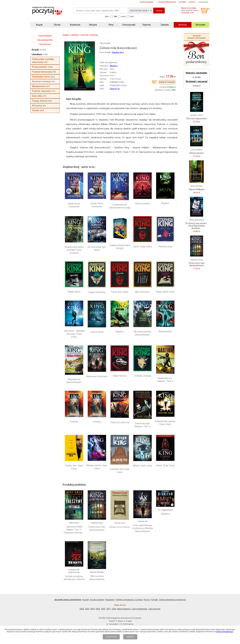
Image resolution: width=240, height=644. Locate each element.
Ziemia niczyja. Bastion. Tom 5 (142, 425)
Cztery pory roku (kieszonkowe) (97, 528)
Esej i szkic (37, 96)
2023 (98, 609)
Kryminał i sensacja (41, 81)
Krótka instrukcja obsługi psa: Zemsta (74, 578)
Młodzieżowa (39, 86)
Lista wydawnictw (139, 609)
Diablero (165, 514)
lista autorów (45, 44)
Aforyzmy (37, 106)
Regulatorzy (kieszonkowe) (74, 381)
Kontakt (155, 600)
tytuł (132, 16)
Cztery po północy (120, 422)
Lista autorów (154, 609)
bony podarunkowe (167, 2)
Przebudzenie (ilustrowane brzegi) (120, 206)
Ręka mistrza (120, 376)
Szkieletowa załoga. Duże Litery (165, 423)
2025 (87, 609)
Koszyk (86, 600)
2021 (109, 609)
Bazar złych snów (165, 292)
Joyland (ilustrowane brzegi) (120, 247)
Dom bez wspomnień (197, 119)
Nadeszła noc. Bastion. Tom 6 (165, 380)
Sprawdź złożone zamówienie (197, 37)
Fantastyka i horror (41, 77)
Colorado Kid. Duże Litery (120, 471)
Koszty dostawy (97, 600)
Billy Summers (142, 292)
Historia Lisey (165, 247)
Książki (35, 50)
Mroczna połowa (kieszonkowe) (142, 333)
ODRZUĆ (130, 637)
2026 (82, 609)
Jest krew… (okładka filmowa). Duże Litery (74, 334)
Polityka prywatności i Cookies (129, 600)
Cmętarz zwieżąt (142, 376)
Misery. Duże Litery (142, 466)
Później (74, 422)
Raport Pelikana (197, 189)
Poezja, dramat (40, 101)
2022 (103, 609)
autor (124, 16)
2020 (114, 609)
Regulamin (110, 600)
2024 (92, 609)
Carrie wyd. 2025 (120, 292)
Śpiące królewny (97, 292)
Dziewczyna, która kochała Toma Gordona (74, 250)
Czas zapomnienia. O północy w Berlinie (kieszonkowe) (142, 528)
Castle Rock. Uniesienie (74, 205)
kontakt (182, 2)
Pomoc (147, 600)
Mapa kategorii (124, 609)
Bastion (165, 203)
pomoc (192, 2)
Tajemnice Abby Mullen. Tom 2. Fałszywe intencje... (74, 530)
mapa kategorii (45, 36)
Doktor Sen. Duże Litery (74, 467)
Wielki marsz (74, 292)
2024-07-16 (115, 89)
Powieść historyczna (42, 72)
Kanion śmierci (197, 153)
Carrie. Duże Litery (142, 247)
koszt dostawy (147, 2)
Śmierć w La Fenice (120, 527)
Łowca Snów (97, 332)
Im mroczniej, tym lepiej (97, 249)
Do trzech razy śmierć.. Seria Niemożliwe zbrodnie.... (197, 226)
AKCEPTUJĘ (111, 637)
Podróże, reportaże (41, 91)
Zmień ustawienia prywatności (172, 600)
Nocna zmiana (142, 203)
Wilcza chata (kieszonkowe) (97, 578)
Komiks (36, 110)
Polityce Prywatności (224, 632)
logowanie (203, 2)
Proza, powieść (39, 67)
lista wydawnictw (45, 40)
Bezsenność (165, 331)
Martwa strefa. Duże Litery (97, 467)
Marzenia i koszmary (97, 376)
